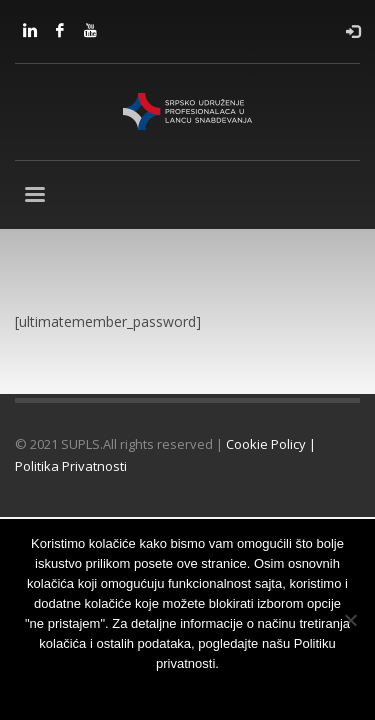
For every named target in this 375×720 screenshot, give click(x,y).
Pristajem (89, 689)
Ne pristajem (162, 689)
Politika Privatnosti (71, 466)
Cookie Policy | (271, 444)
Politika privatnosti (261, 689)
